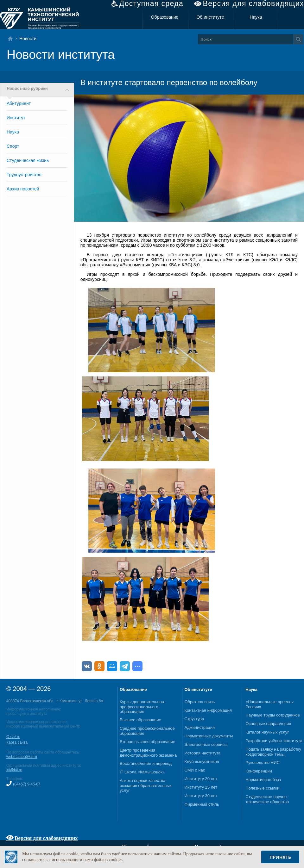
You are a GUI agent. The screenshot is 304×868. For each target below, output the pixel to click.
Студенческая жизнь (28, 160)
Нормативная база (263, 780)
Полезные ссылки (262, 788)
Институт (16, 118)
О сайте (13, 737)
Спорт (13, 146)
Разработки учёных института (274, 741)
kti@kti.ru (14, 770)
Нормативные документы (209, 736)
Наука (256, 17)
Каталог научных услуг (267, 732)
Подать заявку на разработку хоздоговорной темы (273, 752)
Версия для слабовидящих (253, 4)
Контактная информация (208, 710)
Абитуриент (19, 103)
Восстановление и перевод (146, 763)
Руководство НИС (263, 763)
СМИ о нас (195, 770)
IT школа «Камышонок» (142, 772)
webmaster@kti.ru (22, 757)
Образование (165, 17)
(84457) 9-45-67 (27, 784)
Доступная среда (151, 4)
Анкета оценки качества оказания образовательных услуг (146, 785)
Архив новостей (23, 189)
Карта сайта (17, 742)
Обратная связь (200, 702)
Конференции (259, 771)
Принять (280, 857)
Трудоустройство (24, 175)
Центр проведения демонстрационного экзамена (148, 753)
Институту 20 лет (201, 779)
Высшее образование (140, 720)
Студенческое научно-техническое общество (267, 799)
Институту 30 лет (201, 796)
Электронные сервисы (206, 744)
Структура (194, 719)
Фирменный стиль (202, 804)
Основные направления (268, 724)
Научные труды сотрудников (272, 715)
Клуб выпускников (202, 762)
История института (203, 753)
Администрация (200, 727)
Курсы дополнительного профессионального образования (143, 707)
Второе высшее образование (148, 742)
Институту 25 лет (201, 787)
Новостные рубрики (27, 89)
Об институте (210, 17)
